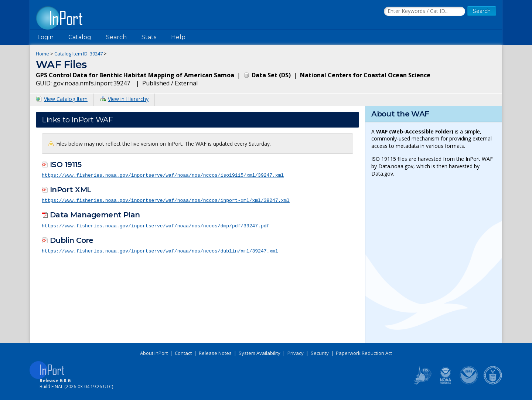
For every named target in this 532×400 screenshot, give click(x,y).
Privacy (296, 353)
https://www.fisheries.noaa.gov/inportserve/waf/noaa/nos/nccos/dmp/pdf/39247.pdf (156, 225)
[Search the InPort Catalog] (424, 11)
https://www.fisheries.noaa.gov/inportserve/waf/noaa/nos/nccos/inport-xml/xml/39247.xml (166, 200)
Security (320, 353)
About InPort (154, 353)
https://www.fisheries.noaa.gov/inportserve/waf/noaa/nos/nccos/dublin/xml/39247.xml (160, 250)
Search (116, 37)
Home (42, 54)
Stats (149, 37)
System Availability (260, 353)
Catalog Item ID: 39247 (79, 54)
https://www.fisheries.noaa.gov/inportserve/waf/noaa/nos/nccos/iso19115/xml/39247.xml (163, 175)
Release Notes (215, 353)
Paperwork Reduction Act (364, 353)
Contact (183, 353)
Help (178, 37)
